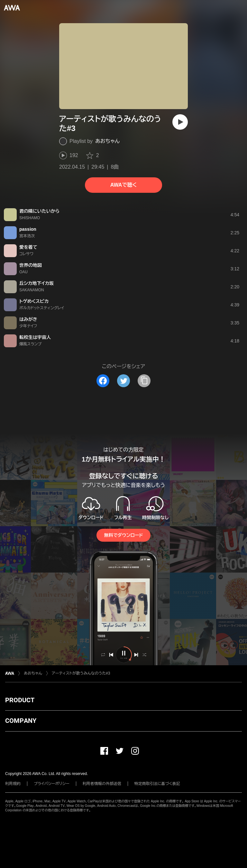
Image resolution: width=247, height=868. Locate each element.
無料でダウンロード (123, 535)
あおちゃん (107, 141)
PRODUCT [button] (20, 700)
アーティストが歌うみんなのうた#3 (81, 673)
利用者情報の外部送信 (102, 784)
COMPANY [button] (21, 721)
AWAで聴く (123, 185)
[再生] (180, 122)
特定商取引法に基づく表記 (157, 784)
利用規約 (13, 784)
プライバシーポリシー (52, 784)
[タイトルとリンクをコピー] (144, 381)
